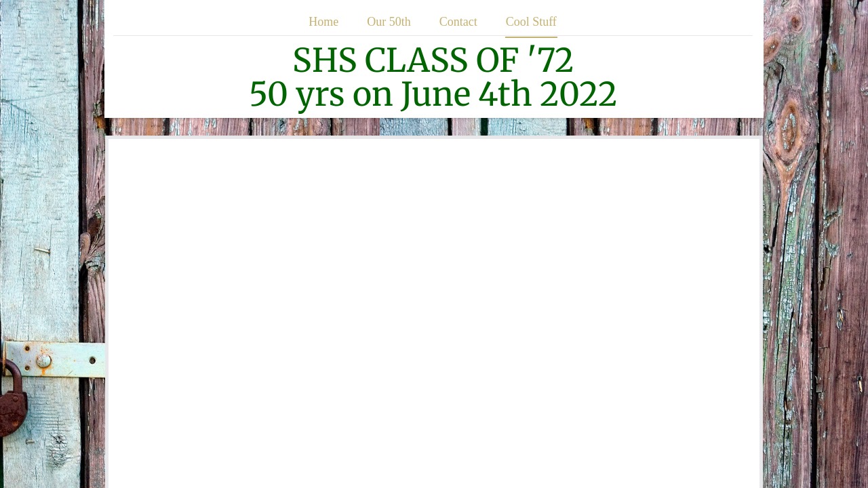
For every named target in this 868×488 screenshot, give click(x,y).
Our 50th (389, 22)
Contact (458, 22)
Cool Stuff (531, 22)
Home (323, 22)
